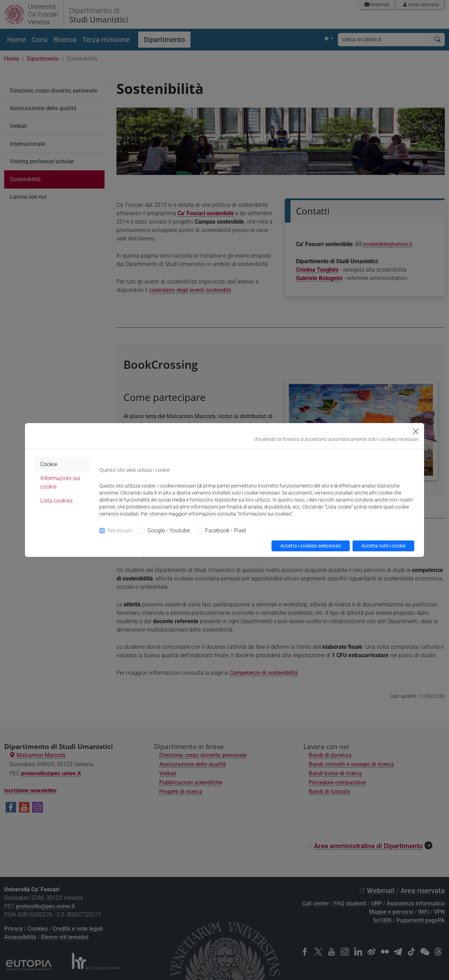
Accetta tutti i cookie (383, 546)
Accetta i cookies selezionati (311, 546)
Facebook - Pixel (226, 530)
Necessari (120, 530)
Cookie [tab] (49, 464)
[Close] (416, 431)
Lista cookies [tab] (56, 501)
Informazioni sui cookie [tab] (60, 482)
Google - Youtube (169, 530)
